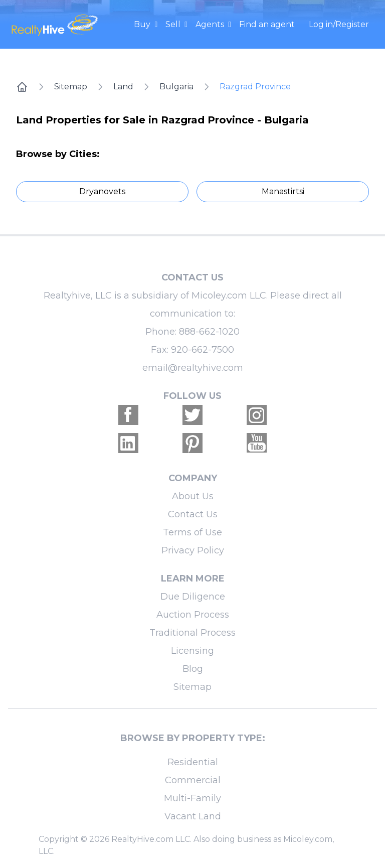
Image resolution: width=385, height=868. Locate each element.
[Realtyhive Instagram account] (257, 415)
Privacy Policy (193, 550)
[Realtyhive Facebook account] (128, 415)
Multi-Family (192, 798)
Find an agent (267, 24)
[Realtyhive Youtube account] (257, 443)
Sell (174, 24)
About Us (193, 496)
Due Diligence (193, 597)
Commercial (193, 780)
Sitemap (71, 87)
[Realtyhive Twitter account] (192, 415)
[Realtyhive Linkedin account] (128, 443)
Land (123, 87)
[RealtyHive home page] (56, 24)
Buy (143, 24)
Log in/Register (339, 24)
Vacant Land (193, 816)
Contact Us (193, 514)
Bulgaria (176, 87)
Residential (193, 762)
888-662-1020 (209, 332)
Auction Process (193, 615)
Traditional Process (192, 633)
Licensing (192, 651)
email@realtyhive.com (193, 368)
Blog (193, 669)
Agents (211, 24)
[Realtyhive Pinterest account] (192, 443)
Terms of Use (192, 532)
